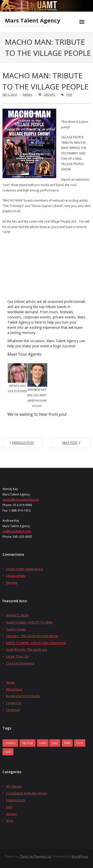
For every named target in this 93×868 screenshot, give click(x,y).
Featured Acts (16, 800)
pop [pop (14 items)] (55, 743)
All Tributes (14, 786)
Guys (9, 820)
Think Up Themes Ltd (35, 856)
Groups (49, 94)
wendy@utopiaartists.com (21, 500)
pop (69, 94)
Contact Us (14, 703)
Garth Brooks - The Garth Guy (27, 650)
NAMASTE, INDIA (17, 615)
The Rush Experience (20, 663)
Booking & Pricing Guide (23, 696)
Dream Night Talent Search (25, 569)
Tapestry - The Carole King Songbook (32, 636)
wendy (28, 94)
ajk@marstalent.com (17, 531)
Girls (9, 807)
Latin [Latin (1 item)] (43, 743)
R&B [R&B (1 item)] (67, 743)
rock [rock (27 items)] (80, 743)
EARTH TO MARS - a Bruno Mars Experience (36, 643)
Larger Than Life (17, 656)
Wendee (12, 583)
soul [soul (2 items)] (8, 752)
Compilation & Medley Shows (26, 793)
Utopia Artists (16, 576)
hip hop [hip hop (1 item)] (28, 743)
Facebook (13, 710)
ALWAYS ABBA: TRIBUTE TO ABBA (29, 622)
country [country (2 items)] (10, 743)
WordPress (80, 856)
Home (10, 682)
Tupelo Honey (16, 629)
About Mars (14, 689)
